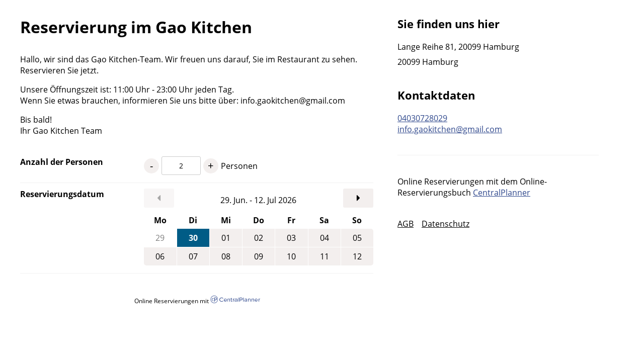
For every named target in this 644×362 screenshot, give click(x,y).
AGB (406, 224)
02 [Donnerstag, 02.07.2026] (259, 238)
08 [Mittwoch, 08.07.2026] (226, 256)
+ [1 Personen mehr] (211, 166)
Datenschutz (446, 224)
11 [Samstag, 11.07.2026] (325, 256)
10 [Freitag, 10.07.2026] (291, 256)
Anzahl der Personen (62, 162)
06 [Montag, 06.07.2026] (160, 256)
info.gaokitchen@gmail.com (450, 129)
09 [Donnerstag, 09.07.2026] (259, 256)
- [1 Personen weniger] (151, 166)
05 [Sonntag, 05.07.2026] (357, 238)
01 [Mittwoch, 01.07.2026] (226, 238)
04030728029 (422, 118)
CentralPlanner (502, 193)
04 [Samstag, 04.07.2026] (325, 238)
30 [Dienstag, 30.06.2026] (193, 238)
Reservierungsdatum (62, 194)
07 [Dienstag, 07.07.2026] (193, 256)
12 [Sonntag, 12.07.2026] (357, 256)
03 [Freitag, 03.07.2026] (291, 238)
